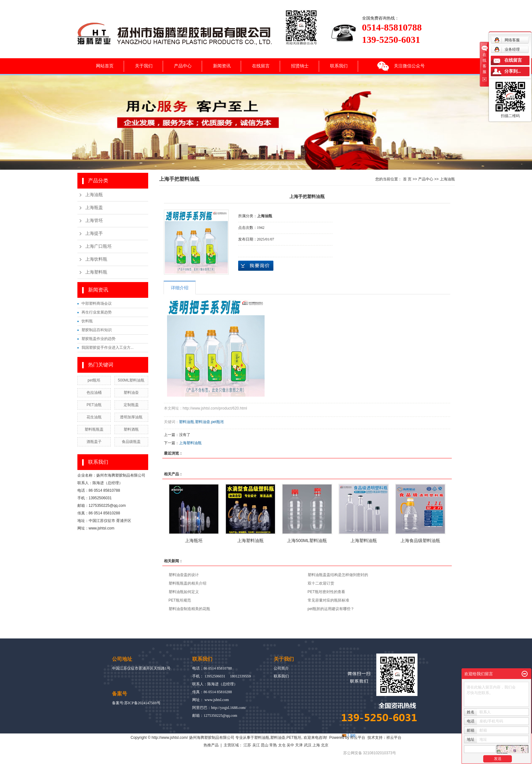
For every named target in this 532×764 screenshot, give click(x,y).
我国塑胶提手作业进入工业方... (108, 348)
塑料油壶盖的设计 (184, 575)
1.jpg (351, 735)
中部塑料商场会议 (97, 303)
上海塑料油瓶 (190, 443)
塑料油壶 (131, 393)
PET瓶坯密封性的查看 (326, 592)
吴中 (290, 745)
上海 (316, 745)
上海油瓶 (94, 195)
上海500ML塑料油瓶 (307, 540)
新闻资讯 (222, 66)
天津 (299, 745)
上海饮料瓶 (96, 259)
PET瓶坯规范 (180, 600)
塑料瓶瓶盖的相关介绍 (188, 583)
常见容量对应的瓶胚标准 (328, 600)
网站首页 (105, 66)
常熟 (273, 745)
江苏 (247, 745)
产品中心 (183, 66)
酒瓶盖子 (94, 442)
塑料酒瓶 (131, 429)
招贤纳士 (300, 66)
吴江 (256, 745)
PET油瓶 (94, 405)
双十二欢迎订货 (321, 583)
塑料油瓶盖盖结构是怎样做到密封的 (338, 575)
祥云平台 (358, 738)
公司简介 (281, 668)
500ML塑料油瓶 (131, 380)
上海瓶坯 (194, 540)
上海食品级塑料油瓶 (420, 540)
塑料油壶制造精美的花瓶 (189, 609)
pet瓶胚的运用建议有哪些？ (331, 609)
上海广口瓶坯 (98, 246)
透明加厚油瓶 (131, 417)
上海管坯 (94, 221)
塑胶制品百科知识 (97, 330)
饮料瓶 (87, 321)
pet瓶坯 (94, 380)
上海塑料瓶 (96, 272)
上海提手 (94, 233)
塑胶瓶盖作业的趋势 (98, 339)
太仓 (282, 745)
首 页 (407, 179)
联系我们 (339, 66)
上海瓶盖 (94, 208)
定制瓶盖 (131, 405)
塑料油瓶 (187, 422)
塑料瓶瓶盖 (94, 429)
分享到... (513, 71)
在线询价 (256, 266)
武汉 (308, 745)
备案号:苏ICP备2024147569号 (136, 703)
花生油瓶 (94, 417)
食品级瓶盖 (131, 442)
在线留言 (261, 66)
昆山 (265, 745)
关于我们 (144, 66)
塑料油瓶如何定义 (184, 592)
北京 (325, 745)
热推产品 (211, 745)
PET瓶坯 (294, 738)
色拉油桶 (94, 393)
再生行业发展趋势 (97, 312)
